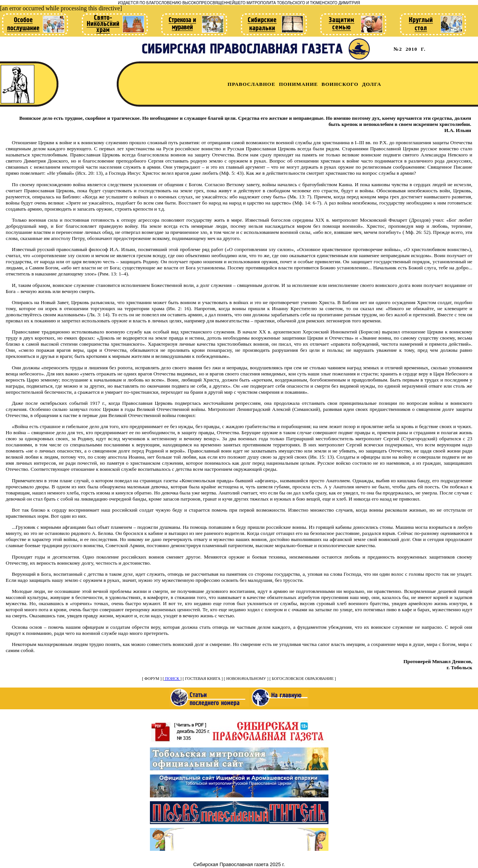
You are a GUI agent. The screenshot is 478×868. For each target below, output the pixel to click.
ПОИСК (172, 679)
